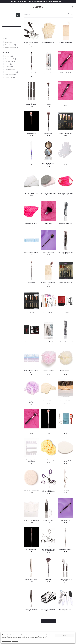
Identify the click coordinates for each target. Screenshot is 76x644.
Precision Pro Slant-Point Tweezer (31, 610)
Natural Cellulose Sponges (48, 460)
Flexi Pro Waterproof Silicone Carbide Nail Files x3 (31, 104)
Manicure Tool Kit (48, 342)
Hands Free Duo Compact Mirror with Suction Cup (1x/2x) (48, 163)
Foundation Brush (66, 103)
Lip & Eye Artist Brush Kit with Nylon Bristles (66, 253)
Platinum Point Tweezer (66, 549)
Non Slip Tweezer (66, 490)
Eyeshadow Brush (48, 73)
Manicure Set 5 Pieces (66, 313)
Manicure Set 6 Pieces (31, 342)
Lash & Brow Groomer (48, 253)
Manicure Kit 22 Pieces (48, 313)
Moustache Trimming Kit (66, 431)
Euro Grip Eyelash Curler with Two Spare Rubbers (31, 43)
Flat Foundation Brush (66, 73)
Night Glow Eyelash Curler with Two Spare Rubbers (48, 491)
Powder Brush (48, 579)
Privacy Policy (15, 641)
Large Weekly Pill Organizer (31, 253)
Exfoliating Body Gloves (48, 43)
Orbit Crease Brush (66, 520)
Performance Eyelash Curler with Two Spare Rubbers (48, 550)
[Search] (18, 15)
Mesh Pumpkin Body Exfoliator (48, 371)
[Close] (74, 2)
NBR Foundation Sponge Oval (31, 490)
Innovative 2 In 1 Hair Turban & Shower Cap (66, 194)
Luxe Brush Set (31, 313)
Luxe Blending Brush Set (66, 283)
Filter (70, 14)
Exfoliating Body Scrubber (66, 43)
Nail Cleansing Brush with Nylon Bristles (31, 461)
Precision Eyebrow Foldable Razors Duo (66, 580)
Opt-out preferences (7, 641)
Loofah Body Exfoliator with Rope (48, 283)
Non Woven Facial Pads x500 (31, 520)
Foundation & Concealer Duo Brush (48, 104)
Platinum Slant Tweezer (31, 579)
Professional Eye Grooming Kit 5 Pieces (48, 610)
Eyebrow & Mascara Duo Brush (31, 74)
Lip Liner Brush (31, 283)
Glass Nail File (31, 162)
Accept (64, 636)
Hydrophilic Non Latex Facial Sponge (48, 194)
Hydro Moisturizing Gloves (66, 162)
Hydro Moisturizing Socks (31, 194)
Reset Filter (12, 84)
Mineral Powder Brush (31, 431)
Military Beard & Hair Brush (66, 401)
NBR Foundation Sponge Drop (66, 461)
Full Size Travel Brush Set (66, 133)
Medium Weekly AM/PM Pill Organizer (31, 371)
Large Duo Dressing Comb (66, 224)
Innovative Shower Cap (31, 224)
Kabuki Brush (48, 224)
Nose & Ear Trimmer (48, 520)
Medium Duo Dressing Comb (66, 342)
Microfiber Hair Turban (48, 401)
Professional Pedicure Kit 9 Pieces (66, 610)
